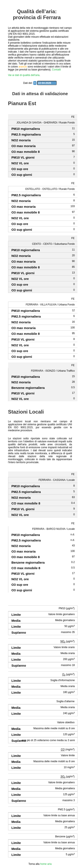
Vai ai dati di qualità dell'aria (24, 75)
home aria (46, 864)
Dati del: (28, 83)
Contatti (56, 70)
